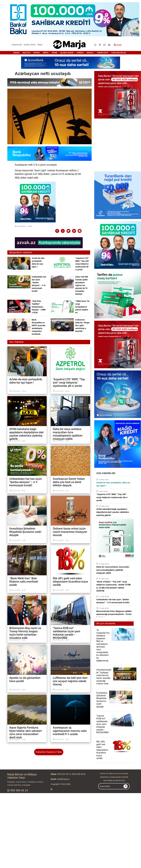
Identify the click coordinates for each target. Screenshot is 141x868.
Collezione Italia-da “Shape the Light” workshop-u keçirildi (82, 325)
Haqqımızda (17, 45)
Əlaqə (40, 45)
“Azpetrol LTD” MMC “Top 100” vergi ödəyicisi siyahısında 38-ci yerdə (82, 264)
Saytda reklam (30, 45)
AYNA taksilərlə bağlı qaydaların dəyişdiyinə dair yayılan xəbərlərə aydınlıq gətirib (112, 512)
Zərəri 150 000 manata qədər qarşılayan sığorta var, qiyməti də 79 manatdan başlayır (82, 285)
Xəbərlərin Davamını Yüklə (49, 752)
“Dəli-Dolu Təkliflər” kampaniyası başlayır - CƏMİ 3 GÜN (39, 307)
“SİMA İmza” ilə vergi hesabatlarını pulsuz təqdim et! (82, 307)
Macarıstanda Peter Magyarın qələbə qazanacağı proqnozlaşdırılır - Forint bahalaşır (114, 614)
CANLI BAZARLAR (119, 53)
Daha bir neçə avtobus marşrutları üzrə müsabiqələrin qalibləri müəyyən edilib (113, 570)
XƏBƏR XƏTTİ (103, 53)
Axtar (118, 45)
